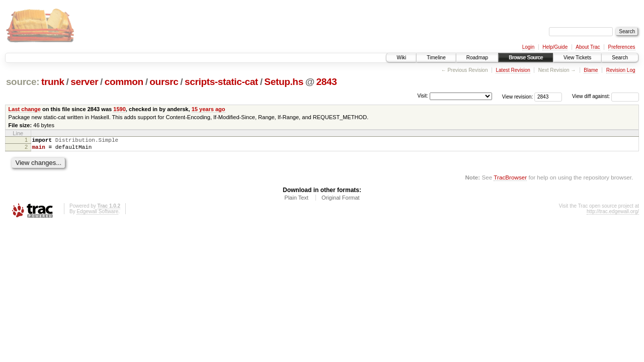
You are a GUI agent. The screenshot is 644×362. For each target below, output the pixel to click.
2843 (327, 82)
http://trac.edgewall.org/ (613, 214)
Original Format (341, 201)
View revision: (518, 96)
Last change (25, 109)
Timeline (436, 58)
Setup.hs (284, 82)
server (84, 82)
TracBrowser (510, 180)
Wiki (401, 58)
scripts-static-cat (221, 82)
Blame (591, 70)
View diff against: (606, 96)
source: (23, 82)
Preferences (622, 47)
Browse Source (526, 58)
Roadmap (477, 58)
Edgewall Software (97, 214)
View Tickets (577, 58)
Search (620, 58)
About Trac (588, 47)
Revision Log (621, 70)
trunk (53, 82)
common (124, 82)
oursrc (164, 82)
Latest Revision (513, 70)
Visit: (423, 96)
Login (528, 47)
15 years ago (209, 109)
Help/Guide (555, 47)
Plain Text (296, 201)
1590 (119, 109)
